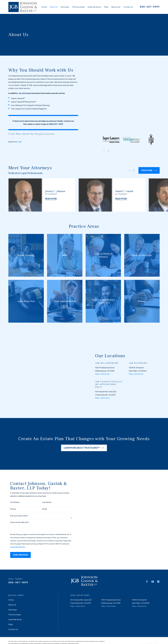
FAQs (11, 601)
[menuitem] (11, 626)
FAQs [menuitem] (106, 7)
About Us (12, 581)
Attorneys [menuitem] (65, 7)
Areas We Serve (15, 596)
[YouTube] (153, 558)
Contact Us (13, 605)
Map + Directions (78, 582)
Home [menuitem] (44, 7)
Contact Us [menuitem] (128, 7)
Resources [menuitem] (116, 7)
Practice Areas (15, 591)
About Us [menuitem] (54, 7)
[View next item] (108, 82)
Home (11, 576)
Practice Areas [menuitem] (78, 7)
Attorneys (13, 586)
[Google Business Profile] (158, 558)
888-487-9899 (150, 7)
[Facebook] (147, 558)
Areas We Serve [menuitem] (94, 7)
